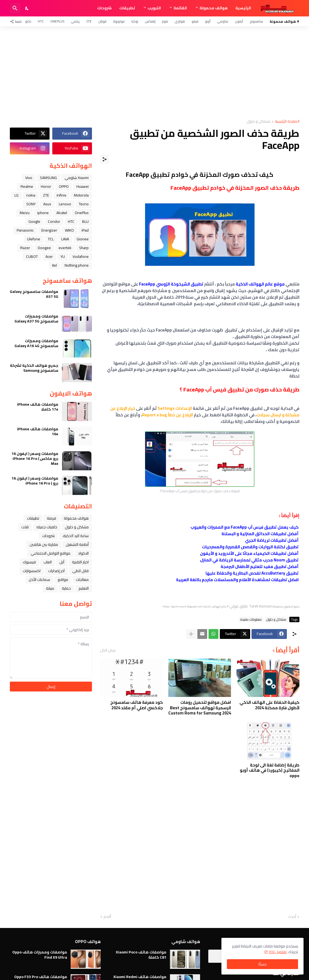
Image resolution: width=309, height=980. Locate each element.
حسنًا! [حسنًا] (262, 964)
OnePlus (57, 21)
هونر (165, 21)
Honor (46, 186)
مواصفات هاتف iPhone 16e (38, 431)
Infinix (61, 195)
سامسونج (256, 21)
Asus (47, 204)
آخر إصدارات (56, 571)
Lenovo (65, 204)
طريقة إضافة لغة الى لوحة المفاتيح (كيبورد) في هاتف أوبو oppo (270, 770)
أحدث (292, 917)
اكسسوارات (32, 571)
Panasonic (25, 230)
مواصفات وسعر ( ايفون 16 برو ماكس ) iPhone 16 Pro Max (35, 459)
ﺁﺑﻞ (62, 562)
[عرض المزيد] (191, 634)
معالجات (82, 580)
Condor (54, 221)
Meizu (25, 213)
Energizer (49, 230)
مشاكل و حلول (259, 122)
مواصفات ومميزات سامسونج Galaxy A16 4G (36, 343)
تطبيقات (127, 8)
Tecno (84, 204)
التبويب (154, 8)
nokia (31, 195)
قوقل (102, 21)
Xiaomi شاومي (77, 178)
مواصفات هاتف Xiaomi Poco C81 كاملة (141, 955)
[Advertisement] (155, 73)
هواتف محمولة (214, 8)
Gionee (83, 239)
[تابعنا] (17, 21)
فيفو (195, 21)
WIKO (69, 230)
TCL (51, 239)
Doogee (44, 248)
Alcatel (62, 213)
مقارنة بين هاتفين (44, 544)
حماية (66, 588)
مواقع (63, 580)
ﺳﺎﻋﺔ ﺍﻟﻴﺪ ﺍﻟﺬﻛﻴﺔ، (76, 536)
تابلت (25, 527)
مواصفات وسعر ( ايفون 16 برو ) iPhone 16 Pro (35, 481)
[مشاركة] (105, 159)
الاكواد (83, 553)
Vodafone (81, 256)
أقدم (107, 917)
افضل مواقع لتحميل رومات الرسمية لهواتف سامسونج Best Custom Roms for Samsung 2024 (200, 708)
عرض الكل (108, 650)
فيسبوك (29, 562)
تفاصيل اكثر (278, 952)
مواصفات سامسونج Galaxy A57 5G (34, 294)
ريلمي (75, 21)
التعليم (84, 588)
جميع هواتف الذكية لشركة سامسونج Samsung (34, 368)
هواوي (180, 21)
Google (34, 221)
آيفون (239, 21)
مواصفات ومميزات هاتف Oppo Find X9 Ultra (40, 955)
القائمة (180, 8)
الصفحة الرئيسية (287, 122)
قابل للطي (80, 571)
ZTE (89, 21)
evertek (65, 248)
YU (63, 256)
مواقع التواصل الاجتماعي (50, 553)
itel (54, 265)
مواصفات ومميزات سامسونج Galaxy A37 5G (36, 319)
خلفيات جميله (47, 527)
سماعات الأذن (39, 580)
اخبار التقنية (80, 562)
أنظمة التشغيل (77, 544)
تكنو (28, 21)
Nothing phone (77, 265)
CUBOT (32, 256)
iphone (43, 213)
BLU (85, 221)
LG (17, 195)
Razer (25, 248)
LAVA (65, 239)
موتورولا (119, 21)
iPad (85, 230)
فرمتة (51, 518)
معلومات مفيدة (251, 619)
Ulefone (34, 239)
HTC (41, 21)
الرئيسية (243, 8)
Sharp (84, 248)
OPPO (64, 186)
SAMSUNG (48, 178)
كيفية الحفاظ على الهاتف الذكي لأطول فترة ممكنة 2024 (269, 705)
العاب (48, 562)
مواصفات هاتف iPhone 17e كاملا (38, 407)
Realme (27, 186)
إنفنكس (150, 21)
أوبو (208, 21)
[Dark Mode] (27, 8)
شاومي (223, 21)
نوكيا (135, 21)
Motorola (81, 195)
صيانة (50, 588)
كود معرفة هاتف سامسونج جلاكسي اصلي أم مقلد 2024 (137, 705)
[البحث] (15, 8)
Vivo (29, 178)
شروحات (104, 8)
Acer (49, 256)
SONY (31, 204)
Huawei (83, 186)
